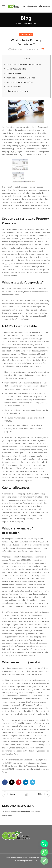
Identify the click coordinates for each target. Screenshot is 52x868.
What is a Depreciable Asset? (19, 91)
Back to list (26, 794)
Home (19, 23)
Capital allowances (14, 73)
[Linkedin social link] (26, 782)
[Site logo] (13, 6)
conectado (26, 812)
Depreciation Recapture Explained (21, 78)
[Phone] (44, 844)
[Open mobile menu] (3, 6)
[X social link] (12, 782)
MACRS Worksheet (14, 87)
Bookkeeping (30, 23)
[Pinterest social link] (19, 782)
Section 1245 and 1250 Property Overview (24, 64)
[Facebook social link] (5, 782)
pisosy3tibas (17, 50)
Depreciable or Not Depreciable (20, 82)
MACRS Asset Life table (16, 69)
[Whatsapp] (44, 852)
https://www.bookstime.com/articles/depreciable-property (24, 583)
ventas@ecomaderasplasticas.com (36, 6)
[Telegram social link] (33, 782)
